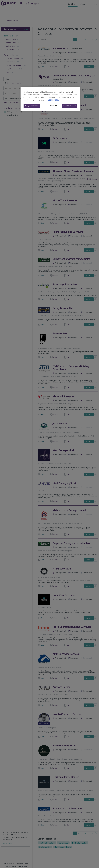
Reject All (53, 106)
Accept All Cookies (69, 106)
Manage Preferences (32, 106)
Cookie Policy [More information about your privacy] (53, 100)
